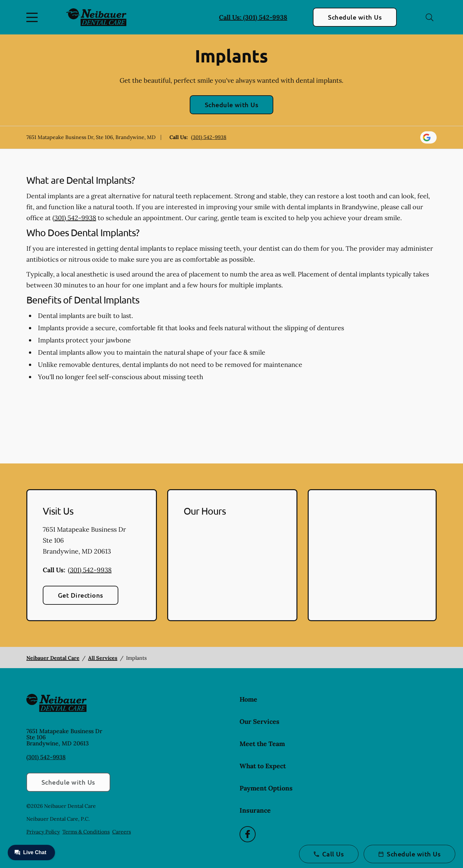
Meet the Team (262, 744)
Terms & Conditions (86, 832)
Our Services (259, 721)
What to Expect (263, 766)
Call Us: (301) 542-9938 (253, 17)
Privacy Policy (43, 832)
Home (248, 699)
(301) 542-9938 (209, 137)
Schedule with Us (355, 17)
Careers (122, 832)
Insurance (255, 810)
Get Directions (81, 595)
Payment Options (266, 788)
